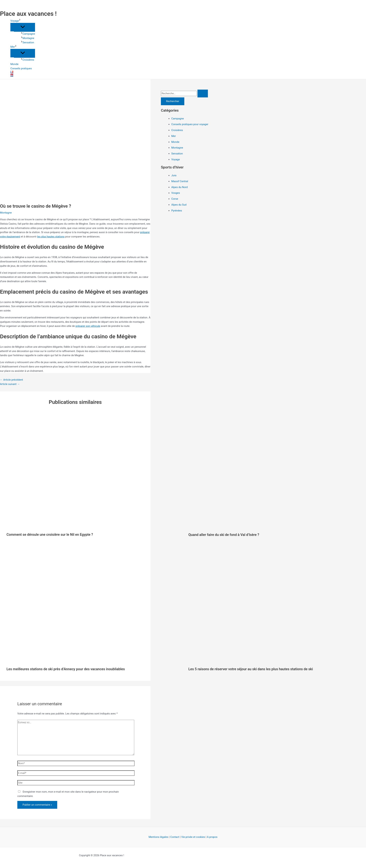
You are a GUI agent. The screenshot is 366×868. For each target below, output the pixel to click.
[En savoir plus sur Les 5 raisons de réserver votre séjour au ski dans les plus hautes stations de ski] (277, 662)
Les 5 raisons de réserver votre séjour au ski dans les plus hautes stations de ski (251, 669)
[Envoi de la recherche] (203, 94)
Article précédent (11, 380)
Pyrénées (177, 211)
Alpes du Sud (179, 205)
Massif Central (180, 181)
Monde (14, 64)
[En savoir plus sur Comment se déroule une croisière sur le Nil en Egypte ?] (95, 527)
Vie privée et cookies (193, 837)
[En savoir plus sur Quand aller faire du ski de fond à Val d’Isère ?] (277, 527)
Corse (175, 199)
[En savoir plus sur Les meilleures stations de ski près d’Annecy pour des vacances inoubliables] (95, 662)
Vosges (176, 193)
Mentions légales (158, 837)
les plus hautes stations (51, 237)
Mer (14, 47)
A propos (212, 837)
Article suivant (10, 384)
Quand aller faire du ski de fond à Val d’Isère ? (224, 535)
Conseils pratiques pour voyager (190, 124)
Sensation (27, 42)
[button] (20, 21)
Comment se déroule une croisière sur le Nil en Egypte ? (50, 535)
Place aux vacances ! (28, 14)
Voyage (16, 21)
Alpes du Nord (179, 187)
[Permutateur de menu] (23, 27)
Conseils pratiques (21, 68)
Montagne (27, 38)
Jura (174, 175)
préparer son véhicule (88, 326)
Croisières (27, 60)
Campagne (28, 34)
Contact (175, 837)
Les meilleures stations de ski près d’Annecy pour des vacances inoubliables (66, 669)
